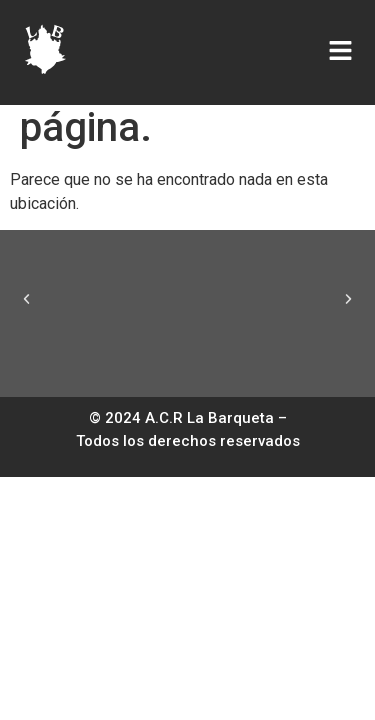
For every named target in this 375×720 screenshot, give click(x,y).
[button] (26, 298)
